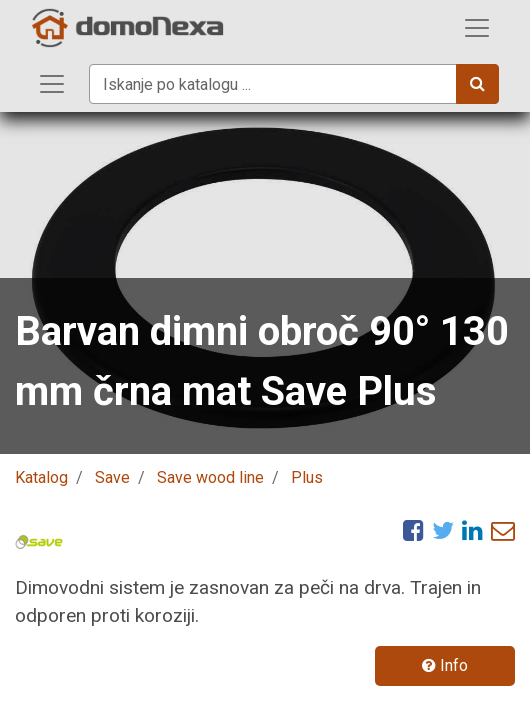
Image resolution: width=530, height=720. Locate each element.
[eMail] (503, 530)
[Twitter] (443, 530)
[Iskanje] (477, 84)
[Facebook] (413, 530)
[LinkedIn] (472, 530)
